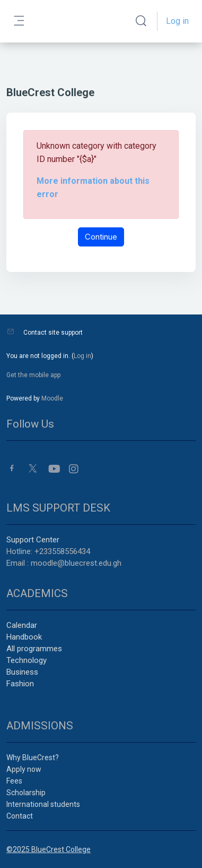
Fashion (20, 684)
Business (22, 672)
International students (43, 804)
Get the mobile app (33, 375)
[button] (141, 21)
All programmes (34, 649)
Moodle (52, 398)
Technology (27, 660)
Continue (101, 237)
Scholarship (26, 793)
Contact (20, 816)
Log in (177, 21)
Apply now (24, 769)
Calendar (22, 625)
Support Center (33, 540)
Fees (14, 781)
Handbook (24, 637)
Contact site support (53, 333)
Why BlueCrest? (33, 758)
